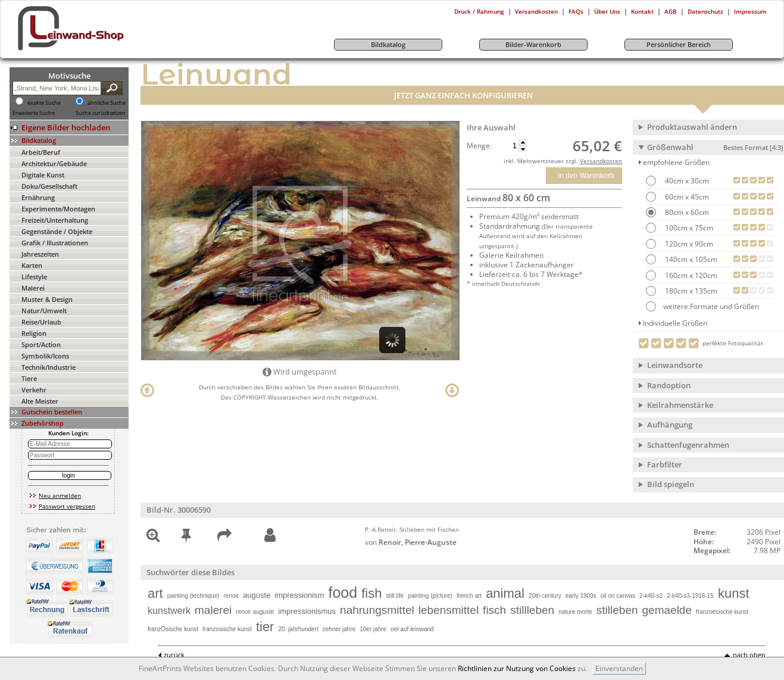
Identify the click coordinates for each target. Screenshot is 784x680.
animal (505, 593)
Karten (32, 265)
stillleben (532, 610)
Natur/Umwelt (44, 311)
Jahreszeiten (40, 254)
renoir (232, 596)
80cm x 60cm (686, 212)
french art (469, 596)
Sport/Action (41, 344)
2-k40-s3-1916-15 (690, 596)
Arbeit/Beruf (41, 152)
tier (265, 627)
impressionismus (307, 611)
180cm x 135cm (690, 291)
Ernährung (38, 197)
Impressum (750, 11)
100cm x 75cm (688, 228)
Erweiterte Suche (34, 113)
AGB (671, 11)
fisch (494, 610)
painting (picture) (430, 596)
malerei (213, 610)
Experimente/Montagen (58, 209)
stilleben (617, 610)
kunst (734, 593)
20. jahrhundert (298, 629)
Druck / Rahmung (479, 11)
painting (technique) (193, 596)
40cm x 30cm (686, 181)
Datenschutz (705, 11)
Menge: (479, 146)
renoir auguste (255, 612)
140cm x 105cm (690, 259)
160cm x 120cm (690, 275)
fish (371, 593)
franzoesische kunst (722, 612)
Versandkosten (536, 11)
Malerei (33, 288)
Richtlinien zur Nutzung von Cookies (517, 668)
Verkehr (34, 390)
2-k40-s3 (651, 596)
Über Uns (607, 11)
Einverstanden (619, 668)
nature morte (575, 612)
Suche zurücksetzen (101, 113)
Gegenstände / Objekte (57, 231)
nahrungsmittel (377, 610)
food (343, 592)
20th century (545, 596)
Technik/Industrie (49, 367)
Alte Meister (40, 401)
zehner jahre (339, 629)
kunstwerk (169, 611)
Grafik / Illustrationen (55, 243)
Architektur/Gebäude (54, 163)
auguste (257, 595)
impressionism (299, 595)
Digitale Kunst (43, 175)
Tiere (29, 378)
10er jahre (373, 629)
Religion (34, 333)
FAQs (576, 11)
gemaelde (667, 610)
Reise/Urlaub (41, 322)
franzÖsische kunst (173, 629)
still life (395, 596)
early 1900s (581, 596)
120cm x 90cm (688, 244)
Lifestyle (34, 277)
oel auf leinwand (412, 629)
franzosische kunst (227, 629)
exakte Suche (44, 103)
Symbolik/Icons (45, 356)
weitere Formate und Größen (702, 306)
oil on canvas (618, 596)
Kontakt (642, 11)
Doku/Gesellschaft (49, 186)
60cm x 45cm (686, 197)
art (155, 593)
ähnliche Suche (107, 103)
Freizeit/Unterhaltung (55, 220)
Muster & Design (47, 299)
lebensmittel (449, 610)
